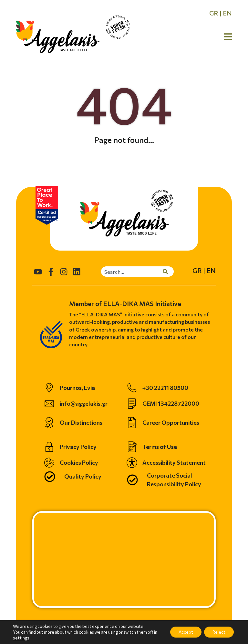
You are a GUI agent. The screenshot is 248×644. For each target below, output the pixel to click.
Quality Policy (83, 476)
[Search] (168, 272)
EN (227, 13)
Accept (181, 632)
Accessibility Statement (174, 462)
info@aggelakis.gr (84, 403)
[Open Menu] (228, 37)
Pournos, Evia (77, 388)
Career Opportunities (171, 422)
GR (214, 13)
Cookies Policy (79, 462)
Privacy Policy (78, 447)
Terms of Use (160, 447)
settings (25, 638)
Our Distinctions (81, 422)
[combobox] (132, 272)
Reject (217, 632)
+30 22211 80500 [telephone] (165, 388)
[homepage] (58, 37)
